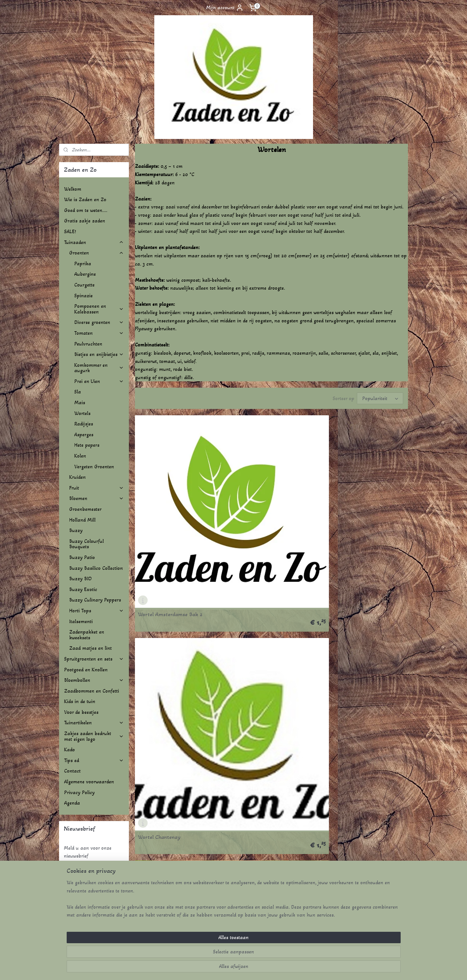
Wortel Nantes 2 (157, 622)
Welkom (73, 189)
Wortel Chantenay (253, 507)
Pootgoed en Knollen (86, 670)
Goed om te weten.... (86, 210)
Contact (72, 771)
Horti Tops (97, 611)
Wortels (82, 413)
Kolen (80, 456)
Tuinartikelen (94, 723)
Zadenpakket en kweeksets (87, 635)
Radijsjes (84, 424)
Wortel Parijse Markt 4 (258, 622)
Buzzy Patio (82, 557)
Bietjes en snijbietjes (99, 354)
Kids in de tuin (80, 701)
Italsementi (81, 621)
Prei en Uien (99, 381)
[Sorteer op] (380, 398)
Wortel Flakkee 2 (344, 507)
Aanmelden (81, 872)
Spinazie (83, 296)
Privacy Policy (79, 792)
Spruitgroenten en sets (94, 659)
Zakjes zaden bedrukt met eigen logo (94, 736)
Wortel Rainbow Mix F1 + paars (175, 738)
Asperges (84, 434)
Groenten (97, 253)
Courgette (84, 285)
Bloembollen (94, 680)
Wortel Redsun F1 (252, 738)
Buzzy (76, 530)
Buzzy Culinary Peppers (95, 600)
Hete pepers (87, 445)
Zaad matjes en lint (90, 648)
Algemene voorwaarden (89, 782)
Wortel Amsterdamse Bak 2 (170, 507)
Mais (80, 402)
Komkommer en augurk (99, 368)
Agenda (72, 803)
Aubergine (85, 274)
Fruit (97, 488)
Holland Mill (82, 520)
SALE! (70, 231)
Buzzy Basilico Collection (96, 568)
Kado (70, 750)
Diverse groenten (99, 322)
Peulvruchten (88, 344)
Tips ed (94, 760)
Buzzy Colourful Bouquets (87, 544)
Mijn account (225, 8)
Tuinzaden (94, 242)
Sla (78, 392)
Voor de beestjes (81, 712)
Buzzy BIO (80, 579)
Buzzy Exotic (83, 589)
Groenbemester (85, 509)
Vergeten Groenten (94, 467)
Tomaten (99, 333)
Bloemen (97, 498)
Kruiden (77, 477)
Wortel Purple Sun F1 (349, 622)
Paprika (83, 263)
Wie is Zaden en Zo (85, 199)
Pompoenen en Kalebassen (99, 309)
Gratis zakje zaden (85, 221)
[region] (192, 952)
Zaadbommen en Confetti (92, 691)
